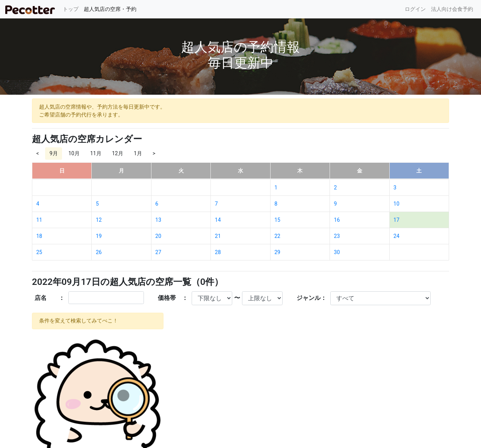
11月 (96, 153)
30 (337, 252)
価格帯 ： (173, 298)
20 (158, 236)
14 (218, 220)
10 (396, 204)
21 (218, 236)
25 (39, 252)
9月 (54, 153)
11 (39, 220)
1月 (138, 153)
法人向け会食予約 (452, 9)
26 (99, 252)
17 (396, 220)
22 (277, 236)
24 (396, 236)
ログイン (415, 9)
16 (337, 220)
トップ (72, 8)
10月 (74, 153)
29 (277, 252)
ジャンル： (312, 298)
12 (99, 220)
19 (99, 236)
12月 (118, 153)
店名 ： (50, 298)
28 (218, 252)
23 (337, 236)
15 (277, 220)
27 (158, 252)
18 (39, 236)
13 (158, 220)
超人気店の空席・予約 (110, 9)
